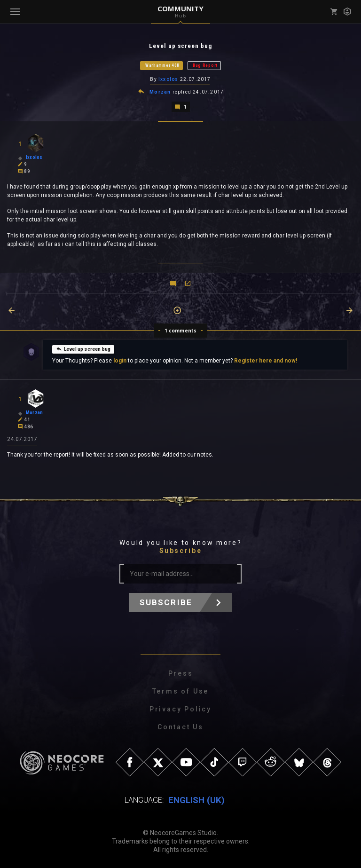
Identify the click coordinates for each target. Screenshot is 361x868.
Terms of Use (181, 691)
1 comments (181, 331)
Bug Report (205, 65)
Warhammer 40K (162, 65)
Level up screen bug (83, 349)
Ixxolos (168, 79)
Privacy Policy (180, 709)
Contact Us (180, 727)
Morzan (160, 92)
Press (181, 673)
